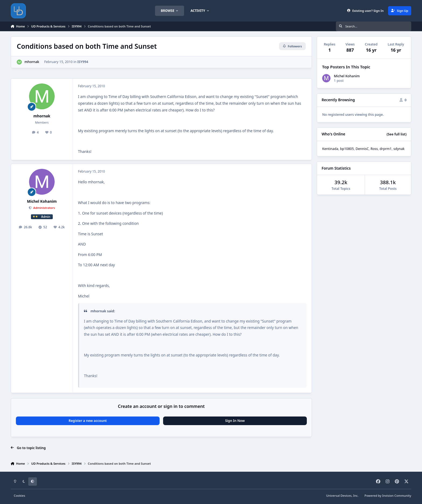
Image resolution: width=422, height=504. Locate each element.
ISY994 (83, 62)
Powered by (388, 496)
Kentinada (330, 149)
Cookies (19, 496)
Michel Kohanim (42, 201)
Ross (374, 149)
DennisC (362, 149)
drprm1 (386, 149)
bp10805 (347, 149)
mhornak (32, 62)
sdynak (399, 149)
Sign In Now (235, 421)
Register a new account (88, 421)
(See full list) (396, 134)
